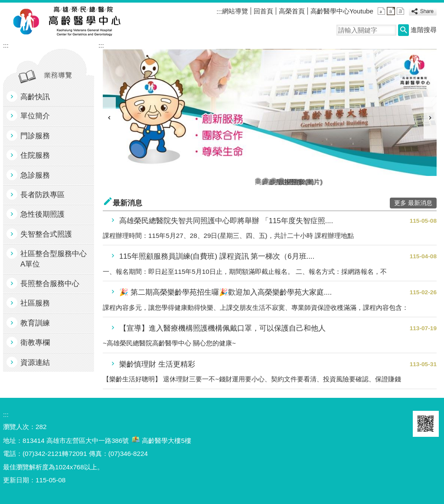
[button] (403, 30)
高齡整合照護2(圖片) (266, 181)
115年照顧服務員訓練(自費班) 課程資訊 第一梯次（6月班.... (217, 256)
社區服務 (35, 303)
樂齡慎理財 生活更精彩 (157, 364)
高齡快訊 (35, 97)
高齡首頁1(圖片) (258, 181)
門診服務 (35, 136)
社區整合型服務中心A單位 (54, 259)
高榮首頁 (292, 11)
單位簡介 (35, 116)
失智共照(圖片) (274, 181)
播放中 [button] (422, 57)
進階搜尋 (424, 30)
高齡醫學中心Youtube (342, 11)
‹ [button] (109, 118)
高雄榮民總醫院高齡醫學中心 (83, 22)
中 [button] (391, 11)
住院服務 (35, 155)
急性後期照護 (42, 214)
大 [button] (400, 11)
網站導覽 (235, 11)
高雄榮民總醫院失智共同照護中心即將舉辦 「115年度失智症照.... (226, 221)
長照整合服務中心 (50, 284)
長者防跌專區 (42, 195)
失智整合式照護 (46, 234)
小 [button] (381, 11)
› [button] (430, 118)
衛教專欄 (35, 343)
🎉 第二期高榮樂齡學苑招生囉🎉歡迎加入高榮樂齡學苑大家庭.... (225, 292)
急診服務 (35, 175)
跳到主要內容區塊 (5, 5)
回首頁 (263, 11)
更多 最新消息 (413, 203)
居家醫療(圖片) (281, 181)
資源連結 (35, 363)
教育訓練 (35, 323)
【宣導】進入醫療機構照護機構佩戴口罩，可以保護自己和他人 (222, 328)
